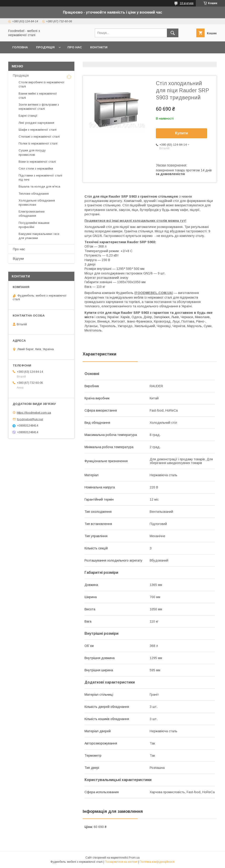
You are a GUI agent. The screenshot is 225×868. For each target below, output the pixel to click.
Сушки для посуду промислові (32, 152)
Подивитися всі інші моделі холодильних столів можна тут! (135, 221)
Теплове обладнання (34, 194)
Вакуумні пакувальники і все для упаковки (39, 236)
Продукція (45, 47)
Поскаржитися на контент (121, 862)
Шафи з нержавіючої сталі (38, 130)
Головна (20, 47)
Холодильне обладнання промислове (37, 203)
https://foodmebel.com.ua (34, 413)
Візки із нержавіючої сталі (37, 162)
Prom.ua (134, 858)
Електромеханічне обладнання (32, 214)
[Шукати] (173, 33)
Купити (182, 133)
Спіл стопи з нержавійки (36, 169)
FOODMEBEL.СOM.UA (154, 293)
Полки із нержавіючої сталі (38, 143)
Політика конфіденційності (157, 862)
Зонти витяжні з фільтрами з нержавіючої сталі (39, 107)
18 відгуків (187, 3)
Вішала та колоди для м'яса (39, 186)
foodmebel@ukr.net (30, 419)
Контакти (99, 47)
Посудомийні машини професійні (34, 225)
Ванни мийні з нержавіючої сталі (38, 96)
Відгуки (18, 259)
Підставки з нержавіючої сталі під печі (40, 177)
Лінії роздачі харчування (36, 123)
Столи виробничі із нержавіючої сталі (42, 84)
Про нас (75, 47)
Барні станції (28, 116)
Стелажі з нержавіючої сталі (39, 137)
